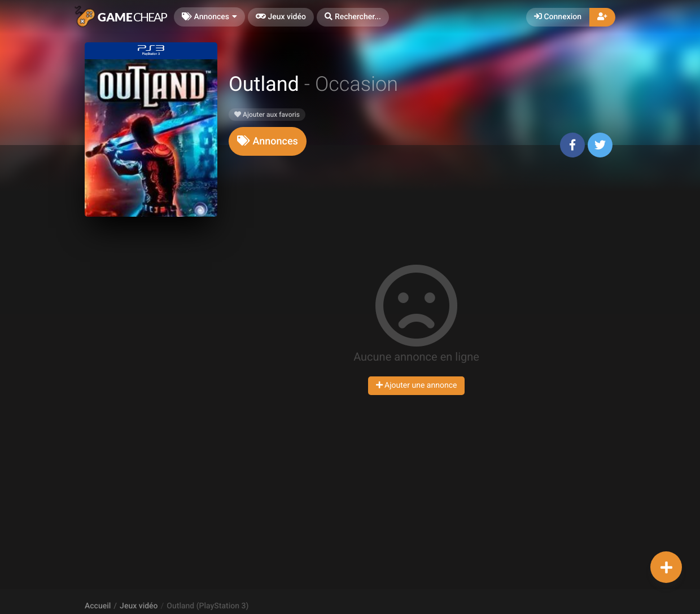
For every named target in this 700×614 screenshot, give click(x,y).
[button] (353, 17)
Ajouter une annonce (417, 385)
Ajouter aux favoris (267, 115)
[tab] (268, 141)
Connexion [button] (558, 17)
